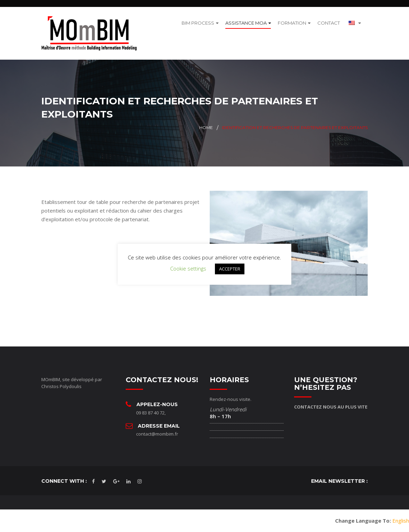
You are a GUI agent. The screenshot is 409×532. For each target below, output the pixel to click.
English (401, 521)
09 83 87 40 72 (150, 413)
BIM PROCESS (198, 23)
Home (206, 127)
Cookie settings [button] (188, 268)
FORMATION (292, 23)
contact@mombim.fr (157, 434)
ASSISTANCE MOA (246, 23)
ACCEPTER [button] (230, 269)
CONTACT (329, 23)
